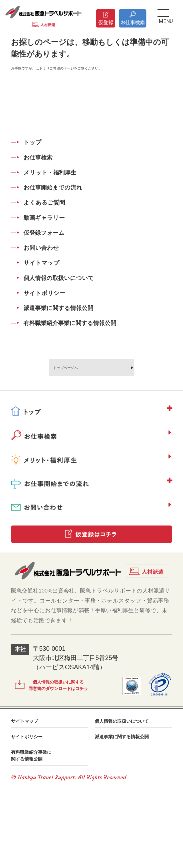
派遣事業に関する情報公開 (71, 356)
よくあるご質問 (53, 221)
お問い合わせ (49, 279)
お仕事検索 (45, 163)
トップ (38, 144)
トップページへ (54, 424)
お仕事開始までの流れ (64, 202)
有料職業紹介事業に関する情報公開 (85, 376)
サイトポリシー (53, 337)
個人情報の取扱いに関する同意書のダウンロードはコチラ (70, 752)
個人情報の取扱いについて (71, 318)
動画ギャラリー (53, 240)
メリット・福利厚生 (60, 182)
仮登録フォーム (53, 260)
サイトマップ (49, 298)
